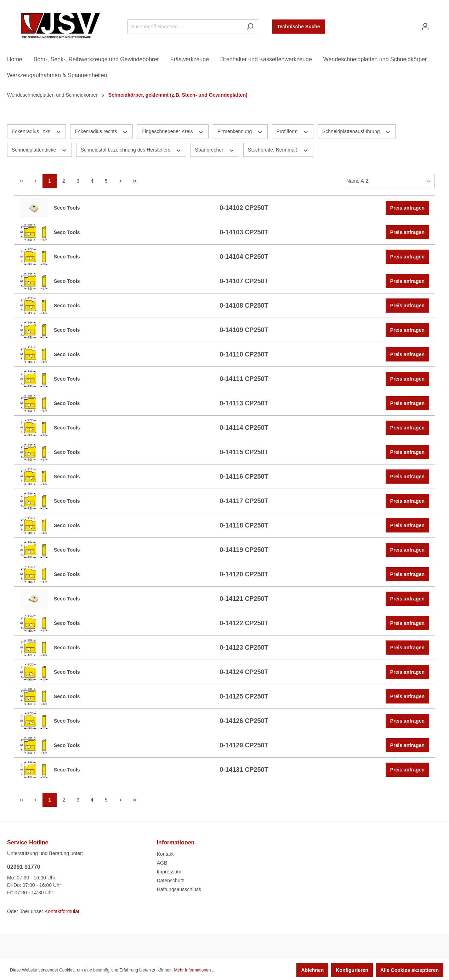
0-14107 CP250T (244, 281)
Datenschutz (171, 881)
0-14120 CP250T (244, 574)
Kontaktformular (62, 911)
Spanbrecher (215, 149)
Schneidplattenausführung (357, 131)
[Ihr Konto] (425, 27)
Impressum (169, 872)
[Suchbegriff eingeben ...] (185, 27)
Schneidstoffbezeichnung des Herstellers (131, 149)
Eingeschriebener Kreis (173, 131)
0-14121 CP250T (244, 599)
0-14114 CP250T (244, 428)
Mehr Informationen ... (195, 970)
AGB (162, 863)
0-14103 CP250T (244, 232)
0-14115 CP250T (244, 452)
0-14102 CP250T (244, 208)
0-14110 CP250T (244, 354)
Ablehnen (312, 970)
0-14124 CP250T (244, 672)
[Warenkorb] (438, 24)
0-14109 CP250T (244, 330)
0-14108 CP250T (244, 306)
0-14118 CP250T (244, 525)
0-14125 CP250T (244, 696)
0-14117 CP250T (244, 501)
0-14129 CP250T (244, 745)
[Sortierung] (389, 181)
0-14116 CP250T (244, 477)
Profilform (293, 131)
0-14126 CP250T (244, 721)
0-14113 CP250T (244, 403)
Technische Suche (299, 27)
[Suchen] (250, 27)
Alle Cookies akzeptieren (410, 970)
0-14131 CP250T (244, 770)
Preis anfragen (407, 208)
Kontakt (165, 854)
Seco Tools (67, 208)
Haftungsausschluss (179, 889)
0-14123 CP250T (244, 648)
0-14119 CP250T (244, 550)
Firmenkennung (240, 131)
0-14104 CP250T (244, 257)
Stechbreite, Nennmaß (278, 149)
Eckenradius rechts (101, 131)
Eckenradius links (36, 131)
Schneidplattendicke (39, 149)
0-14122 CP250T (244, 623)
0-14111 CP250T (244, 379)
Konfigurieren (352, 970)
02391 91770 (24, 867)
